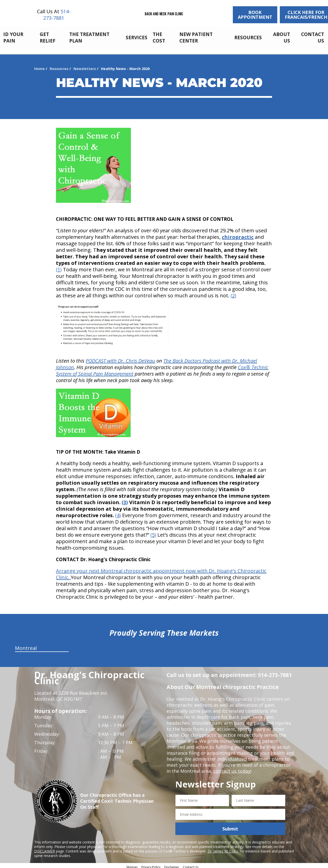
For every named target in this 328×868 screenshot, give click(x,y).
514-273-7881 (57, 15)
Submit (230, 826)
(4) (118, 513)
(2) (233, 293)
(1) (59, 267)
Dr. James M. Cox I (223, 848)
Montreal (26, 645)
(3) (125, 500)
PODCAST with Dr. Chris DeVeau (120, 358)
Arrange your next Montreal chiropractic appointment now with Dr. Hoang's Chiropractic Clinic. (161, 571)
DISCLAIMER (45, 848)
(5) (153, 532)
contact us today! (232, 768)
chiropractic (238, 234)
